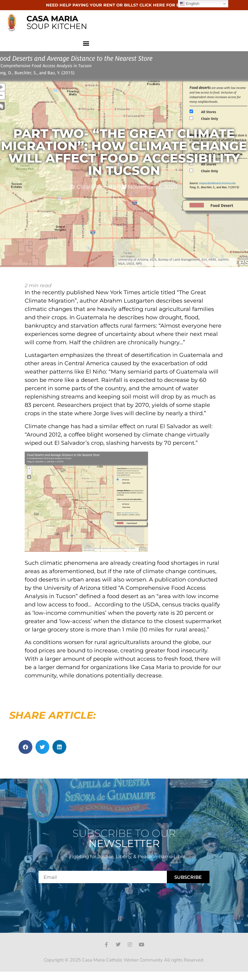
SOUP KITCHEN (57, 22)
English (190, 4)
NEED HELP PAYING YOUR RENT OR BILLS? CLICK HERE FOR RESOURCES (124, 5)
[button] (86, 43)
